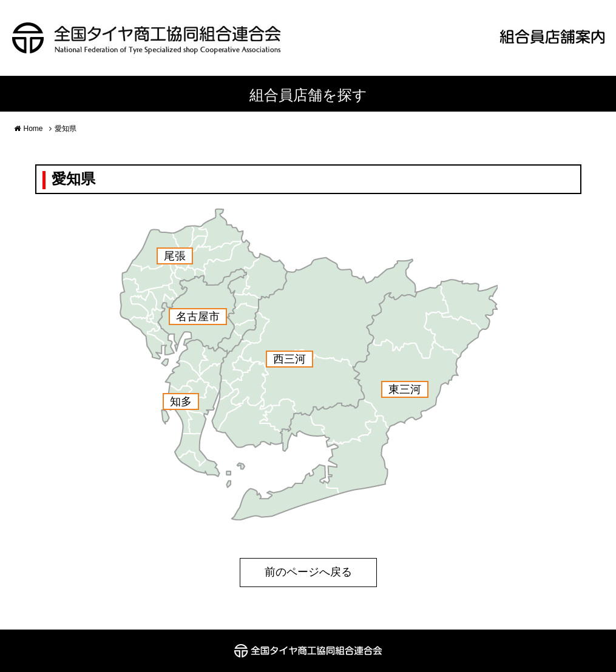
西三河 (289, 359)
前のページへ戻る (308, 572)
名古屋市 (198, 317)
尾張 (175, 256)
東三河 (405, 389)
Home (33, 129)
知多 (181, 402)
